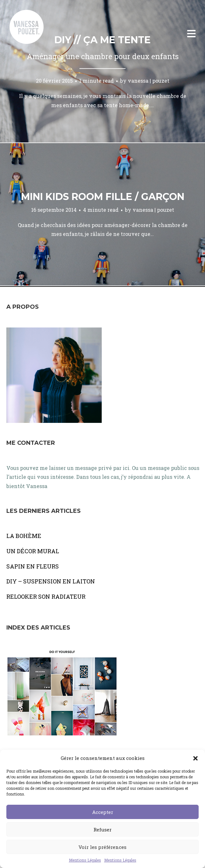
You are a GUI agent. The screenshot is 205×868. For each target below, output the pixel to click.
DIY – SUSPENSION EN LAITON (51, 581)
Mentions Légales (85, 860)
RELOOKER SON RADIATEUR (46, 596)
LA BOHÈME (24, 536)
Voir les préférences (102, 847)
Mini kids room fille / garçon (103, 197)
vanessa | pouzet (149, 81)
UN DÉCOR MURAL (33, 551)
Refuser (102, 830)
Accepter (103, 812)
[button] (195, 758)
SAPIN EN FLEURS (33, 566)
